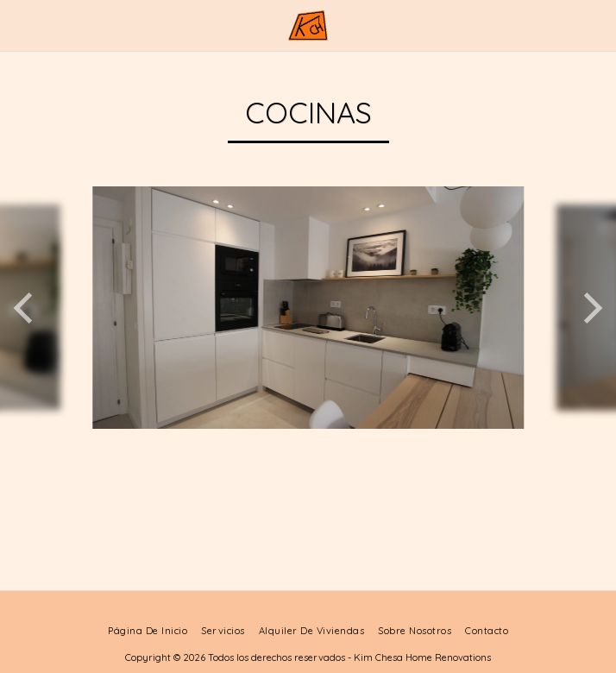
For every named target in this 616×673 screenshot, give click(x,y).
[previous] (26, 308)
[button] (19, 25)
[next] (590, 308)
